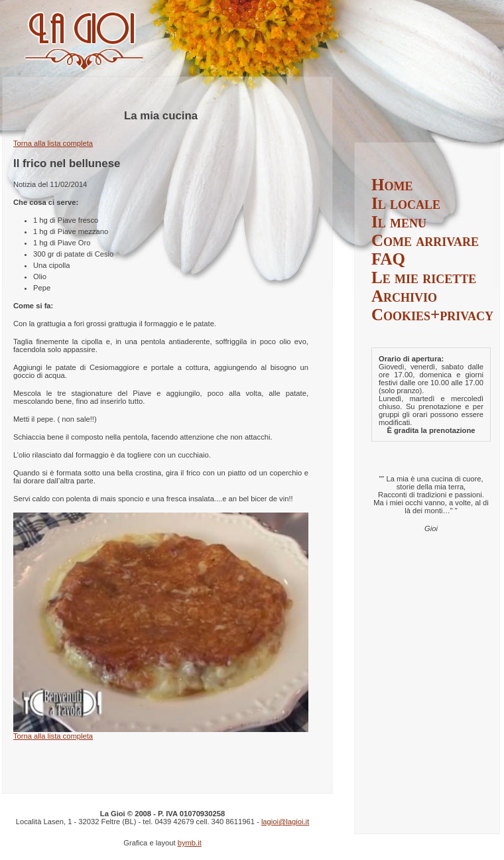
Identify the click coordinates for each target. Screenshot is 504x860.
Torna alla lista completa (53, 143)
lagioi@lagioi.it (285, 822)
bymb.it (190, 843)
